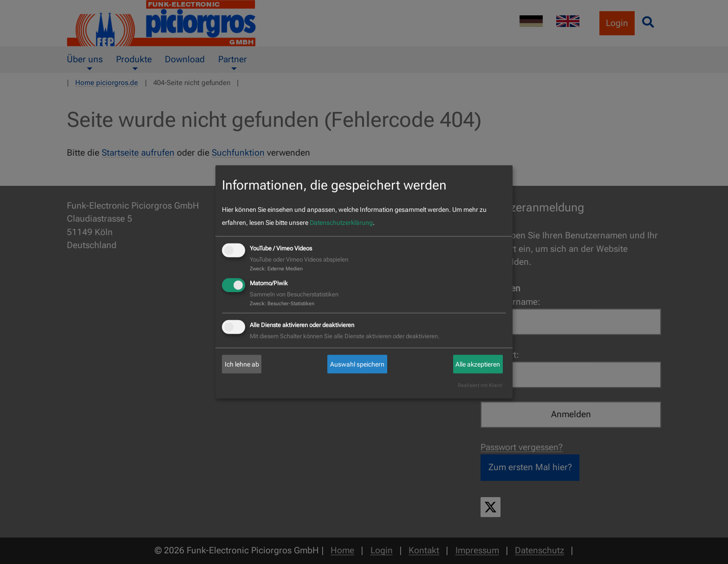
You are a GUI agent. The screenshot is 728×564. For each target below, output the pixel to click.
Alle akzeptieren (478, 364)
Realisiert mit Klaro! (480, 385)
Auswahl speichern (357, 364)
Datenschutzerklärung (341, 223)
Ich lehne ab (242, 364)
